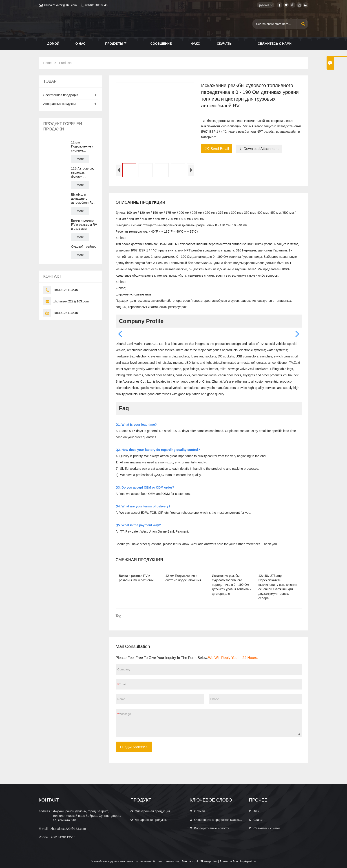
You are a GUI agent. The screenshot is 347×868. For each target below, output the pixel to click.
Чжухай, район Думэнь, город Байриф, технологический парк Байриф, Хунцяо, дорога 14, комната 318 (87, 816)
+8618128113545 (96, 5)
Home (48, 63)
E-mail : (44, 829)
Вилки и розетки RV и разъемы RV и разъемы (84, 225)
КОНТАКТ (49, 800)
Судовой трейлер (84, 247)
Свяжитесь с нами (275, 44)
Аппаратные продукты (60, 104)
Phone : (44, 837)
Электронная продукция (61, 95)
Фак (256, 811)
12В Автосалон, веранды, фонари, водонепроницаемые (84, 173)
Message (209, 723)
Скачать (224, 44)
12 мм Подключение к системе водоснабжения (82, 147)
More (80, 159)
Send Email (217, 148)
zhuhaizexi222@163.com (60, 5)
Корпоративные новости (212, 828)
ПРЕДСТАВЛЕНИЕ (134, 747)
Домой (53, 44)
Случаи (200, 811)
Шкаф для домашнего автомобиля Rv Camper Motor (82, 199)
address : (45, 811)
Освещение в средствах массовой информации (229, 820)
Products (65, 63)
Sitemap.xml (190, 861)
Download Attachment (259, 149)
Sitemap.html (209, 861)
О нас (81, 44)
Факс (195, 44)
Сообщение (161, 44)
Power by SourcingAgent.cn (238, 861)
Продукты (116, 44)
